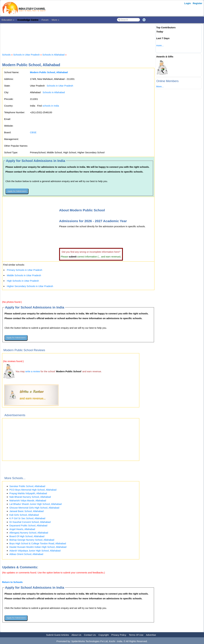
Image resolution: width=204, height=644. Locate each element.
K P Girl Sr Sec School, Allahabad (27, 518)
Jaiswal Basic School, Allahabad (26, 511)
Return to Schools (12, 582)
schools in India (51, 106)
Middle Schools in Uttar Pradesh (24, 275)
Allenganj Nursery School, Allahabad (29, 533)
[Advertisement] (78, 36)
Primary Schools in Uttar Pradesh (25, 270)
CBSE (33, 132)
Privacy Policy (119, 635)
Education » (8, 20)
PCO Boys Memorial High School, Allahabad (33, 490)
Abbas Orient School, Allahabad (26, 554)
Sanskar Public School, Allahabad (27, 486)
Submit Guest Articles (57, 635)
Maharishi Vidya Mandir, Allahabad (28, 500)
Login (188, 3)
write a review (33, 371)
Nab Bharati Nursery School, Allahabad (30, 497)
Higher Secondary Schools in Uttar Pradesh (30, 286)
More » (55, 20)
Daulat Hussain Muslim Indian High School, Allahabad (38, 547)
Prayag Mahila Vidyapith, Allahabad (28, 493)
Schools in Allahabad (53, 55)
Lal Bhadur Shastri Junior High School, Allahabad (36, 504)
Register (197, 3)
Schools (6, 55)
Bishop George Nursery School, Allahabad (32, 540)
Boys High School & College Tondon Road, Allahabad (38, 543)
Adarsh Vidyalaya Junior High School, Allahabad (35, 551)
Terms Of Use (136, 635)
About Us (76, 635)
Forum (45, 20)
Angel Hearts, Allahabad (22, 529)
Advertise (151, 635)
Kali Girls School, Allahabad (24, 515)
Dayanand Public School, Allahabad (28, 525)
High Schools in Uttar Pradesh (23, 281)
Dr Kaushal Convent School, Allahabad (30, 522)
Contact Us (90, 635)
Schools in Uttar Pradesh (26, 55)
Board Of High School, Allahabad (27, 536)
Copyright (104, 635)
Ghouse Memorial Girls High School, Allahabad (34, 508)
